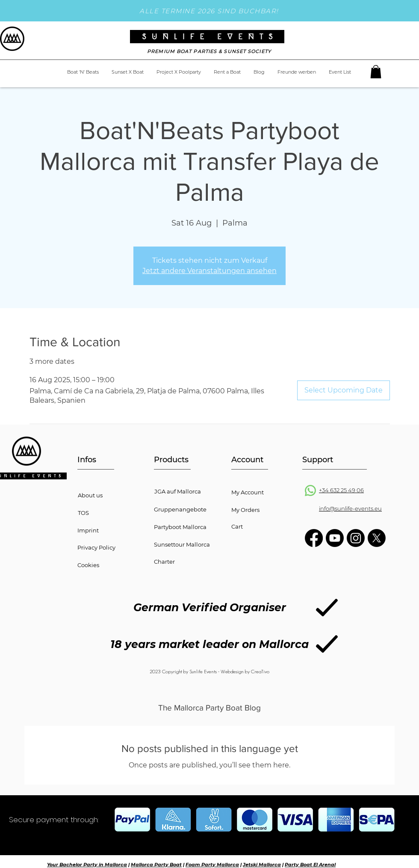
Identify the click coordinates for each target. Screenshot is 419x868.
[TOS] (96, 513)
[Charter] (188, 562)
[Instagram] (356, 538)
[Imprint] (112, 530)
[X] (377, 538)
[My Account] (266, 492)
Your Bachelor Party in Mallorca (87, 865)
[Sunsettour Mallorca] (188, 544)
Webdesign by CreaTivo (245, 671)
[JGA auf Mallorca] (189, 491)
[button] (376, 72)
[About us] (112, 495)
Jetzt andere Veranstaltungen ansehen (209, 271)
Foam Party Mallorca (212, 865)
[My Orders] (266, 510)
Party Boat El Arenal (310, 865)
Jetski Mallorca (262, 865)
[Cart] (266, 526)
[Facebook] (314, 538)
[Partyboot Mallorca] (188, 527)
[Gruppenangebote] (188, 509)
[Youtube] (335, 538)
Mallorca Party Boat (156, 865)
